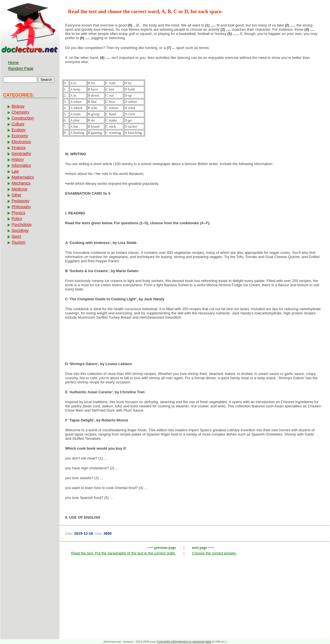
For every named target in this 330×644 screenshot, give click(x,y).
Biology (18, 106)
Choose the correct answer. (214, 553)
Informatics (21, 165)
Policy (17, 219)
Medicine (19, 189)
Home (13, 63)
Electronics (21, 142)
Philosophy (21, 207)
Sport (16, 236)
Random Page (21, 68)
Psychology (22, 225)
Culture (18, 124)
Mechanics (21, 183)
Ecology (19, 130)
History (18, 159)
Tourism (18, 242)
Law (15, 171)
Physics (18, 213)
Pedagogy (20, 201)
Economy (20, 136)
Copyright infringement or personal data (184, 641)
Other (16, 195)
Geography (21, 154)
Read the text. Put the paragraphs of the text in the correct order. (123, 553)
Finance (19, 148)
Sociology (20, 230)
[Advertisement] (195, 342)
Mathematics (23, 177)
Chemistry (20, 112)
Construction (23, 118)
